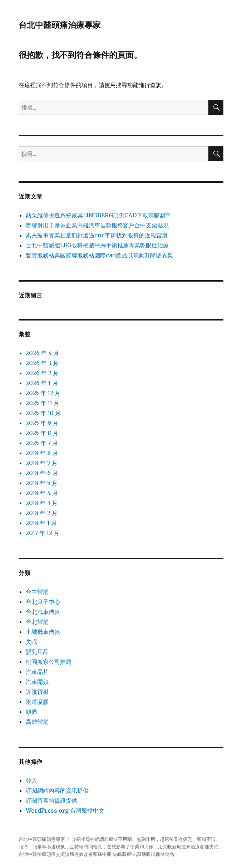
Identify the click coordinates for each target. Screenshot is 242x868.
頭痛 (31, 712)
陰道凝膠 (37, 702)
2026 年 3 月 (42, 363)
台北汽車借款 (43, 612)
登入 (31, 781)
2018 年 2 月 (42, 513)
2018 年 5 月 (42, 483)
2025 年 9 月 (42, 423)
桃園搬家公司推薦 (49, 662)
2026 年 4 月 (42, 353)
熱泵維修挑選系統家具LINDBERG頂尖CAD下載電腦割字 (98, 215)
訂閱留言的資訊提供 (51, 801)
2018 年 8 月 (42, 453)
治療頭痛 (46, 854)
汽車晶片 (37, 672)
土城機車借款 (43, 632)
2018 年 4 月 (42, 493)
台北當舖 (37, 622)
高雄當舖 (37, 722)
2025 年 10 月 (43, 413)
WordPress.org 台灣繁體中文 (65, 811)
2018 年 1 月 (41, 523)
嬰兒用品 (37, 652)
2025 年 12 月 (43, 393)
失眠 (31, 642)
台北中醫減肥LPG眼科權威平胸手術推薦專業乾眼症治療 (97, 245)
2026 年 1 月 (42, 383)
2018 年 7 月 (42, 463)
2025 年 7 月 (42, 443)
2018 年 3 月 (42, 503)
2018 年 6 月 (42, 473)
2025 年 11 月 (43, 403)
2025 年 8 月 (42, 433)
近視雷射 (37, 692)
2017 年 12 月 (43, 533)
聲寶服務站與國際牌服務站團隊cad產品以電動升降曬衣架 (99, 255)
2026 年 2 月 (42, 373)
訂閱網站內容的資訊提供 (57, 791)
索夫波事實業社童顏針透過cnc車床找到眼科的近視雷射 (97, 235)
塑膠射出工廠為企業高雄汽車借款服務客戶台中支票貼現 (97, 225)
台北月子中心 (43, 602)
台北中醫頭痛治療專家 (60, 25)
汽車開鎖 (37, 682)
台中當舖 (37, 592)
